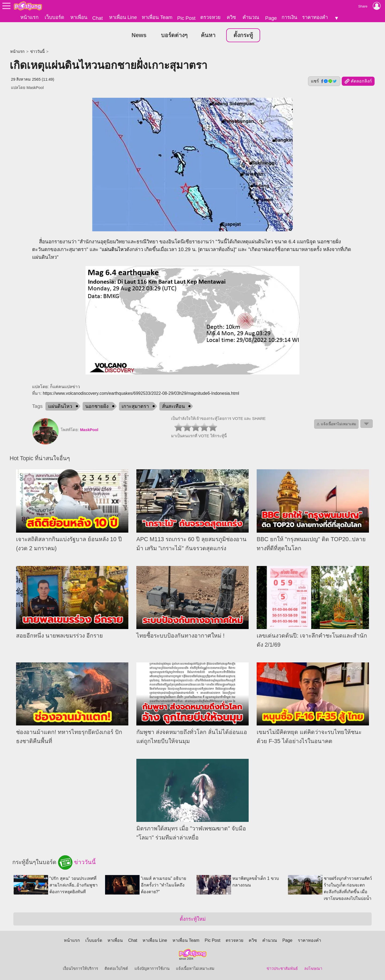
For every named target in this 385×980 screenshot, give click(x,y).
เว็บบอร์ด (54, 17)
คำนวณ (251, 17)
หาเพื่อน (79, 17)
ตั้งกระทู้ (243, 35)
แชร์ (324, 81)
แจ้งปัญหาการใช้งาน (152, 969)
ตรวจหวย (210, 17)
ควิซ (231, 17)
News (139, 35)
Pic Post (186, 18)
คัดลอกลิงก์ (358, 81)
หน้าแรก (29, 17)
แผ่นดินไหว (114, 249)
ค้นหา (208, 35)
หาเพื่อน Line (123, 17)
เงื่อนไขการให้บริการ (80, 969)
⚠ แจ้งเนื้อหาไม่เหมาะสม (336, 424)
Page (271, 18)
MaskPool (35, 87)
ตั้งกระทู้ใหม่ (193, 919)
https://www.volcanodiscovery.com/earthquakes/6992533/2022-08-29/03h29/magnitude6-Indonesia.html (141, 393)
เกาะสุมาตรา (135, 406)
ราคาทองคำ (315, 17)
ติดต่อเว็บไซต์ (116, 969)
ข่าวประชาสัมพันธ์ (282, 969)
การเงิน (289, 17)
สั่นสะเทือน (173, 406)
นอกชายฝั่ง (97, 406)
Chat (97, 18)
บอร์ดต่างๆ (174, 35)
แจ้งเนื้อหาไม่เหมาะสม (195, 969)
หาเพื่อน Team (157, 17)
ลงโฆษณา (313, 969)
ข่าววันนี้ (37, 51)
